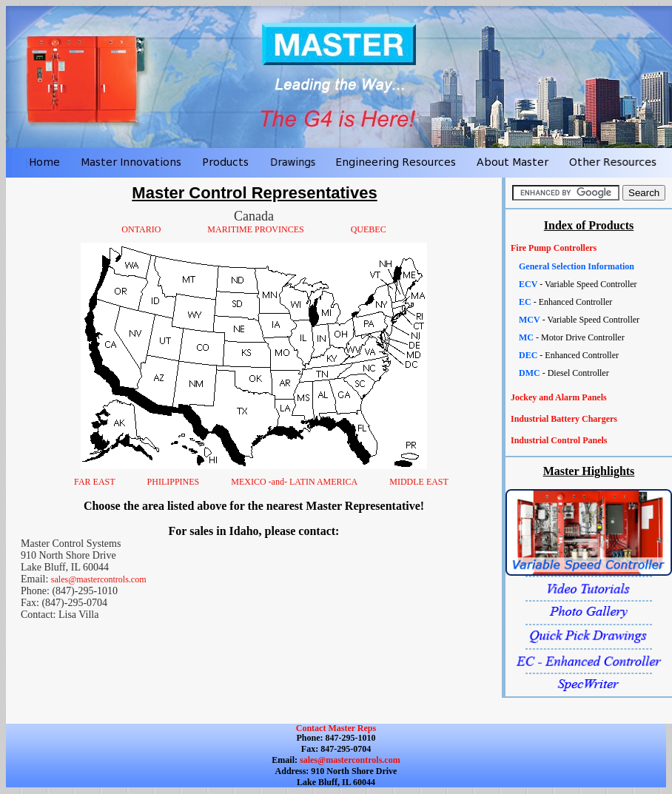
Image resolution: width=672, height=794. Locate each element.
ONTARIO (141, 229)
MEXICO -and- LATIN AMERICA (294, 482)
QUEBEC (369, 229)
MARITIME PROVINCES (255, 229)
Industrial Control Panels (559, 440)
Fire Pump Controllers (554, 248)
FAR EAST (94, 482)
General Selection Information (577, 266)
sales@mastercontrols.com (99, 579)
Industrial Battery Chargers (564, 419)
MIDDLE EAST (419, 482)
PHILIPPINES (174, 482)
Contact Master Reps (336, 728)
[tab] (589, 248)
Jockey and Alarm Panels (559, 397)
